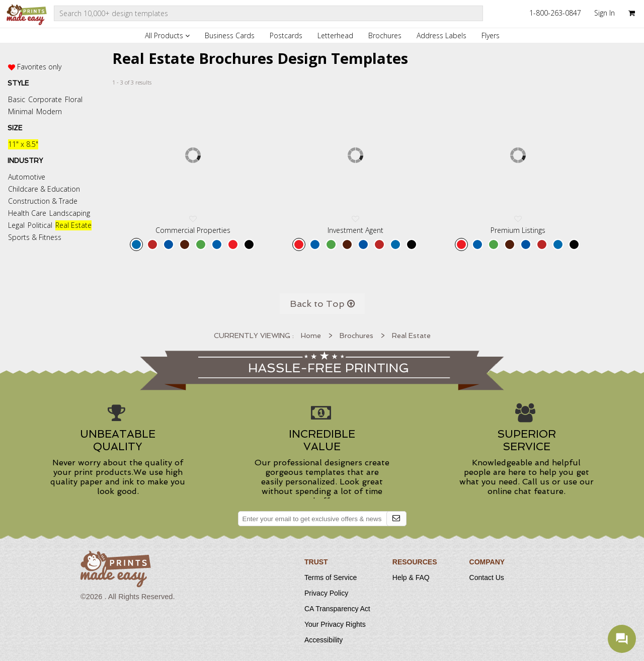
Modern (49, 111)
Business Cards (230, 35)
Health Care (27, 213)
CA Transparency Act (337, 609)
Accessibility (324, 640)
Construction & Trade (43, 201)
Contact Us (487, 577)
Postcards (286, 35)
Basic (17, 99)
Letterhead (335, 35)
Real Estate (73, 225)
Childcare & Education (44, 189)
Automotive (27, 177)
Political (40, 225)
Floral (74, 99)
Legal (16, 225)
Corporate (45, 99)
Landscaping (70, 213)
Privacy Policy (326, 593)
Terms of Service (331, 577)
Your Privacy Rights (335, 624)
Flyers (491, 35)
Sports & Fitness (35, 237)
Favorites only (39, 67)
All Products (167, 35)
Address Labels (441, 35)
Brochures (385, 35)
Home (311, 336)
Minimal (21, 111)
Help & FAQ (411, 577)
